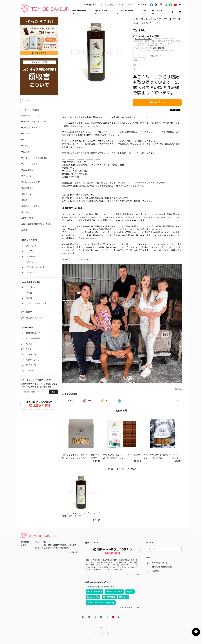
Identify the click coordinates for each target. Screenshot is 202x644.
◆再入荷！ (26, 152)
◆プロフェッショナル (31, 182)
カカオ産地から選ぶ (126, 12)
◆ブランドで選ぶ (29, 164)
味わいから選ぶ (103, 12)
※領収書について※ (30, 116)
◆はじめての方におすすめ (33, 122)
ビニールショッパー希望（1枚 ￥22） (149, 56)
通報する (178, 389)
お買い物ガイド (90, 5)
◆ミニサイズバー (29, 188)
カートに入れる (157, 102)
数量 (135, 65)
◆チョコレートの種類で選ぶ (34, 158)
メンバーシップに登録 (143, 39)
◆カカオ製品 (27, 170)
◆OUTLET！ (27, 146)
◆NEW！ (25, 134)
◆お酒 (24, 200)
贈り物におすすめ (159, 12)
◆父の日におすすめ (30, 128)
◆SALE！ (26, 140)
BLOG (131, 5)
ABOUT (120, 5)
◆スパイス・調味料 (30, 206)
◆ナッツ (25, 212)
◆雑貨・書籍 (27, 218)
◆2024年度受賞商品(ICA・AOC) (36, 224)
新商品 (144, 12)
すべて (70, 401)
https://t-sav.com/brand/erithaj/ (77, 259)
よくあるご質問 (107, 5)
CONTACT (142, 5)
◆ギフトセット (28, 230)
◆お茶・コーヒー (29, 194)
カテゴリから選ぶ (81, 12)
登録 (53, 392)
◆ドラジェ (26, 176)
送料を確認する (159, 48)
